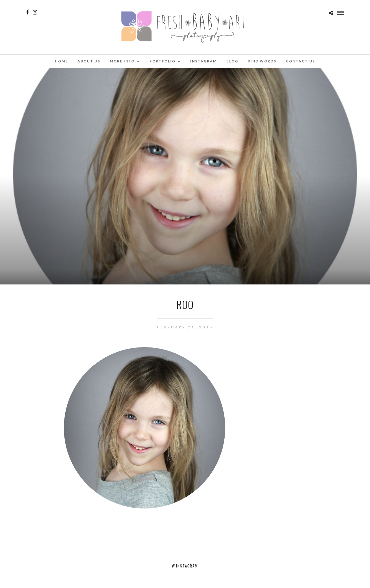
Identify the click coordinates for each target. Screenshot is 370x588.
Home (61, 61)
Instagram (203, 61)
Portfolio (162, 61)
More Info (122, 61)
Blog (232, 61)
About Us (89, 61)
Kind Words (262, 61)
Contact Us (300, 61)
